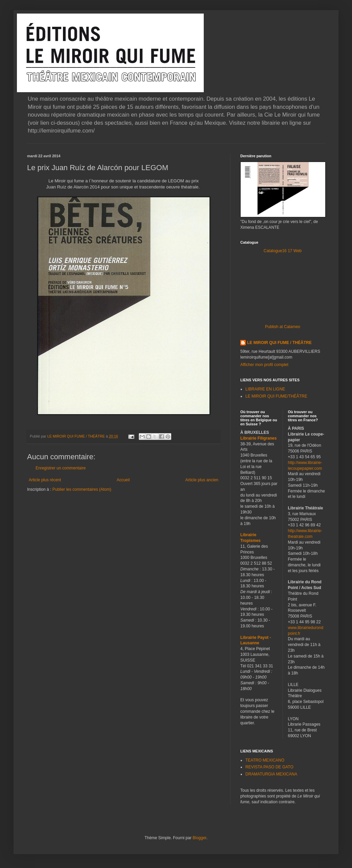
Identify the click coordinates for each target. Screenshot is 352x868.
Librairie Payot (254, 638)
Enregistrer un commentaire (61, 468)
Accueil (123, 480)
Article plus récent (45, 480)
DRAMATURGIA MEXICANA (271, 774)
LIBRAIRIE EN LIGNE (265, 389)
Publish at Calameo (283, 327)
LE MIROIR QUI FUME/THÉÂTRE (276, 396)
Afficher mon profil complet (264, 365)
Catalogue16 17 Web (283, 251)
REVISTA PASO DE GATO (269, 767)
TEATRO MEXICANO (265, 760)
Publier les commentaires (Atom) (82, 489)
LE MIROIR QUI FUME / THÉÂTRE (279, 343)
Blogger (200, 838)
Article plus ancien (202, 480)
